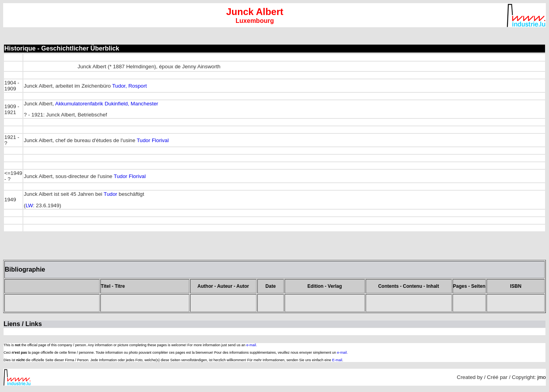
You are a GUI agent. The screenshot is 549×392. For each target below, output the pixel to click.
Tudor (110, 194)
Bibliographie (25, 269)
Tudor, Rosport (130, 86)
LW (29, 205)
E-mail (337, 360)
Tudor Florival (153, 140)
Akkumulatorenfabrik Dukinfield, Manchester (107, 104)
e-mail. (252, 345)
